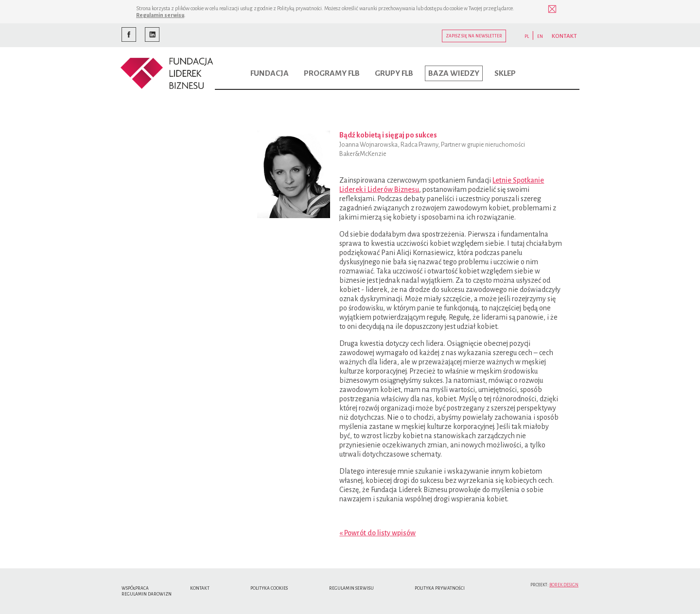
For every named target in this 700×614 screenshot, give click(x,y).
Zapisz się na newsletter (474, 36)
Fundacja (270, 73)
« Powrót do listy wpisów (377, 533)
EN (540, 36)
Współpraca (135, 588)
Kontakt (200, 588)
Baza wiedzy (454, 73)
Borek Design (564, 585)
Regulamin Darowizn (147, 594)
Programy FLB (332, 73)
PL (527, 36)
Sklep (505, 73)
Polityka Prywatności (440, 588)
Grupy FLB (394, 73)
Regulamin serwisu (160, 15)
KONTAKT (564, 36)
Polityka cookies (269, 588)
